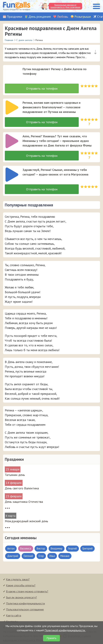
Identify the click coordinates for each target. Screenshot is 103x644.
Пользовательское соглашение (25, 609)
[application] (11, 73)
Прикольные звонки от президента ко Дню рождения (65, 6)
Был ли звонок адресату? (21, 597)
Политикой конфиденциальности (65, 630)
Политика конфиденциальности (25, 603)
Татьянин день (15, 475)
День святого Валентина (22, 488)
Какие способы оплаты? (21, 585)
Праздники (14, 17)
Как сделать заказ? (18, 579)
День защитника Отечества (24, 502)
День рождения (40, 17)
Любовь (63, 17)
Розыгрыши (83, 17)
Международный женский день (26, 521)
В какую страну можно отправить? (27, 591)
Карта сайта (14, 615)
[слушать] (12, 74)
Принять (51, 638)
